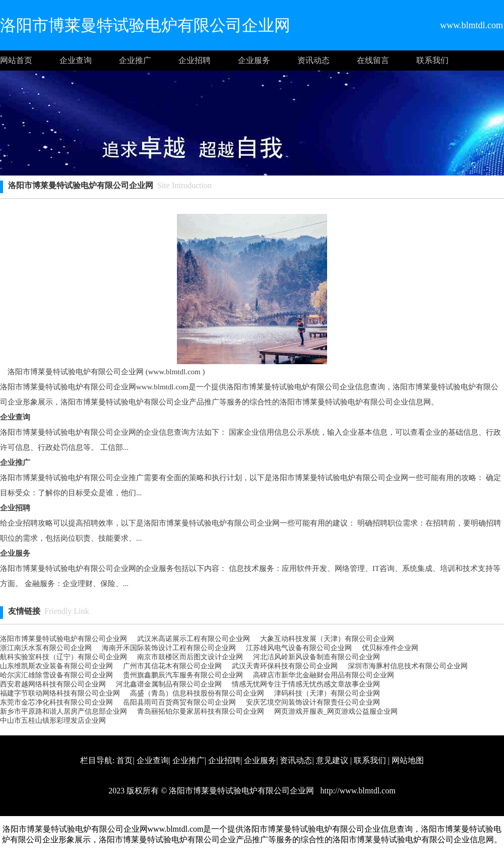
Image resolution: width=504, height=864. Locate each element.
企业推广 (135, 60)
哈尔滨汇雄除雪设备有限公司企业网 (56, 675)
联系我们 (432, 60)
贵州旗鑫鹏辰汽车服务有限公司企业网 (183, 675)
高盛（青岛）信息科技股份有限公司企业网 (197, 693)
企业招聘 (195, 60)
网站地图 (408, 760)
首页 (124, 760)
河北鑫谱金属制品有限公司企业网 (169, 684)
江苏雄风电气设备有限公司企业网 (299, 648)
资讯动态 (313, 60)
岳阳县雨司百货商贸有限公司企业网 (179, 702)
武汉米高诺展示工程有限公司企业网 (194, 639)
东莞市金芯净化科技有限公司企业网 (56, 702)
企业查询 (76, 60)
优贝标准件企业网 (390, 648)
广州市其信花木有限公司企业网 (172, 666)
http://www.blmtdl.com (357, 791)
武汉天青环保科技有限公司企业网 (285, 666)
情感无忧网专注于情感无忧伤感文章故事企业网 (306, 684)
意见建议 (332, 760)
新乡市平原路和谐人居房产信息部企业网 (64, 711)
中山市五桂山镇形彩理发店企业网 (53, 721)
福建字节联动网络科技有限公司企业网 (60, 693)
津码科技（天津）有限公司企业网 (327, 693)
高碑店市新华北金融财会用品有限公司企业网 (324, 675)
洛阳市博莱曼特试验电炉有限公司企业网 (64, 639)
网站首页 (16, 60)
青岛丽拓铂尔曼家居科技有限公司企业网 (201, 711)
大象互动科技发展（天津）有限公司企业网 (327, 639)
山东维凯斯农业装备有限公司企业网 (56, 666)
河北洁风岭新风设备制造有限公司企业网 (317, 657)
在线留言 (373, 60)
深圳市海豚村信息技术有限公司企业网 (408, 666)
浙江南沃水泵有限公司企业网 (46, 648)
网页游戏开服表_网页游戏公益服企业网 (336, 711)
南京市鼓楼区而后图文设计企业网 (190, 657)
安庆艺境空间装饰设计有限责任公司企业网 (313, 702)
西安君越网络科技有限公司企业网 (53, 684)
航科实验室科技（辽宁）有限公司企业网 (64, 657)
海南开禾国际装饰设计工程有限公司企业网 (169, 648)
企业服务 (254, 60)
